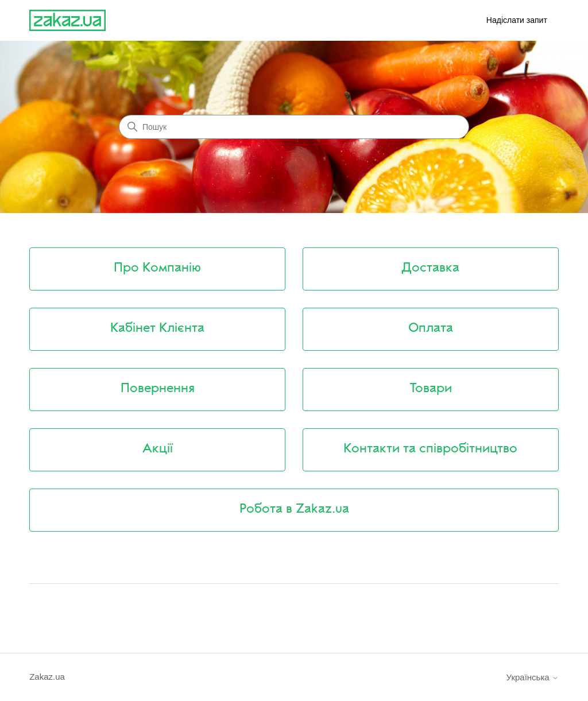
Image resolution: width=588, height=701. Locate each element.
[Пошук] (294, 127)
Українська (533, 677)
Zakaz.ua (47, 677)
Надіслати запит (517, 20)
